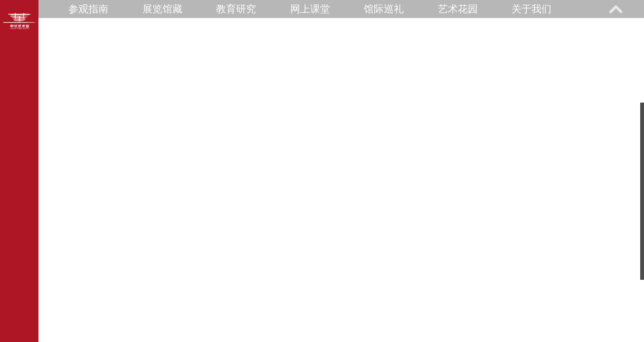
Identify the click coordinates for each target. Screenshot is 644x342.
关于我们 (531, 9)
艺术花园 (458, 9)
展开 (616, 9)
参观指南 (88, 9)
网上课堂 (310, 9)
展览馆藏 (162, 9)
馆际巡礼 (384, 9)
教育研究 (236, 9)
